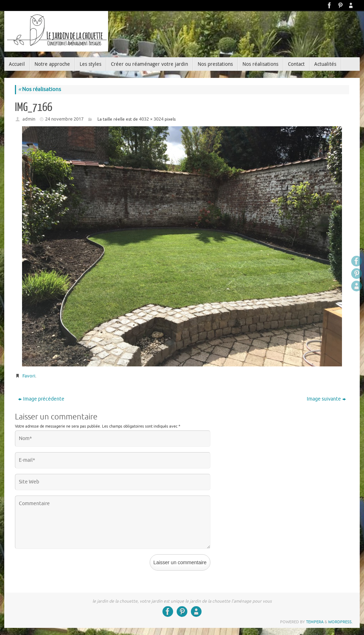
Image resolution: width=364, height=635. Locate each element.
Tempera (315, 622)
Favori (29, 376)
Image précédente (41, 399)
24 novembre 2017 (64, 119)
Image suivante (326, 399)
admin (29, 119)
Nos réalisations (40, 89)
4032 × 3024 (151, 119)
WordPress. (340, 622)
